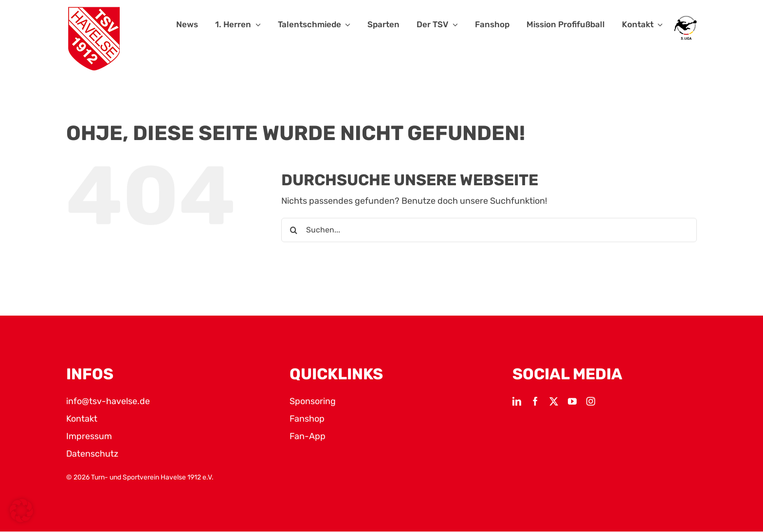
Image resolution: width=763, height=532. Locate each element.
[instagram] (591, 401)
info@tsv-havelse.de (108, 401)
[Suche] (293, 230)
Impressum (89, 436)
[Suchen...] (489, 230)
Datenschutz (92, 454)
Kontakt (82, 419)
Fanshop (307, 419)
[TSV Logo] (94, 39)
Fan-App (308, 436)
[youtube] (572, 401)
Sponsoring (313, 401)
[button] (21, 511)
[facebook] (535, 401)
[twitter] (554, 401)
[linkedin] (517, 401)
